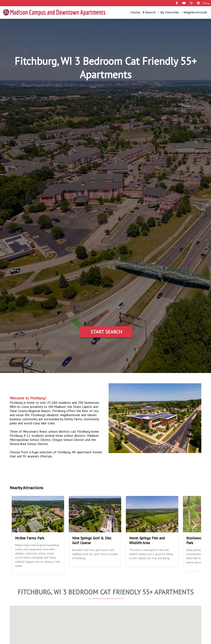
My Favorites (169, 12)
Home (135, 12)
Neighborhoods (194, 12)
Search (149, 12)
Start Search (106, 332)
